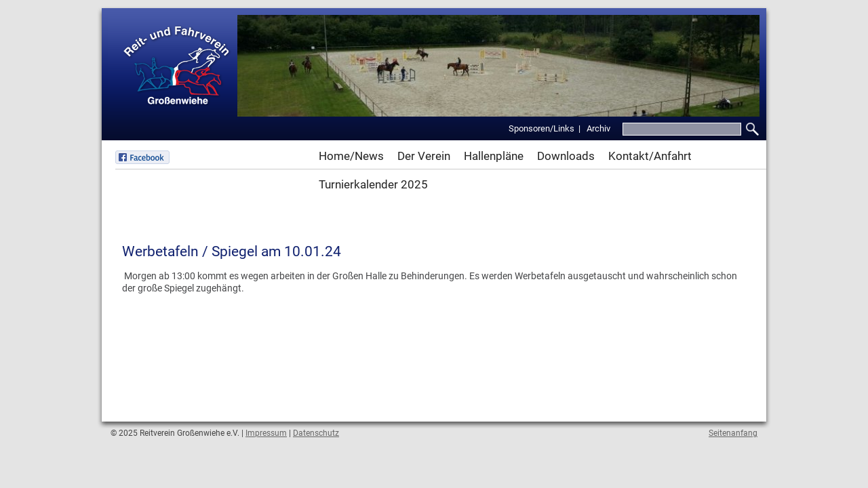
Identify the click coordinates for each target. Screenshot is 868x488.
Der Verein (424, 156)
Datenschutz (316, 433)
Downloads (566, 156)
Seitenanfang (733, 433)
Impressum (266, 433)
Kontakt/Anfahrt (650, 156)
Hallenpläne (494, 156)
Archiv (598, 128)
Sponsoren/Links (541, 128)
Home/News (351, 156)
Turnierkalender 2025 (373, 184)
